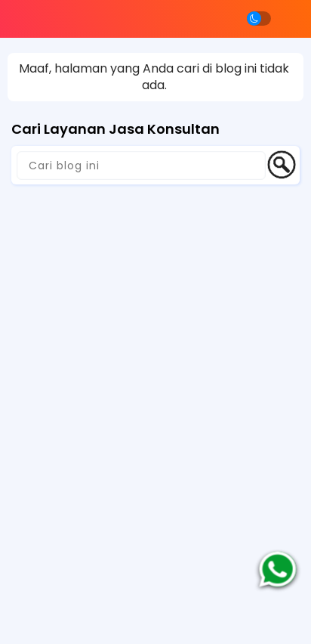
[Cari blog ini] (141, 166)
